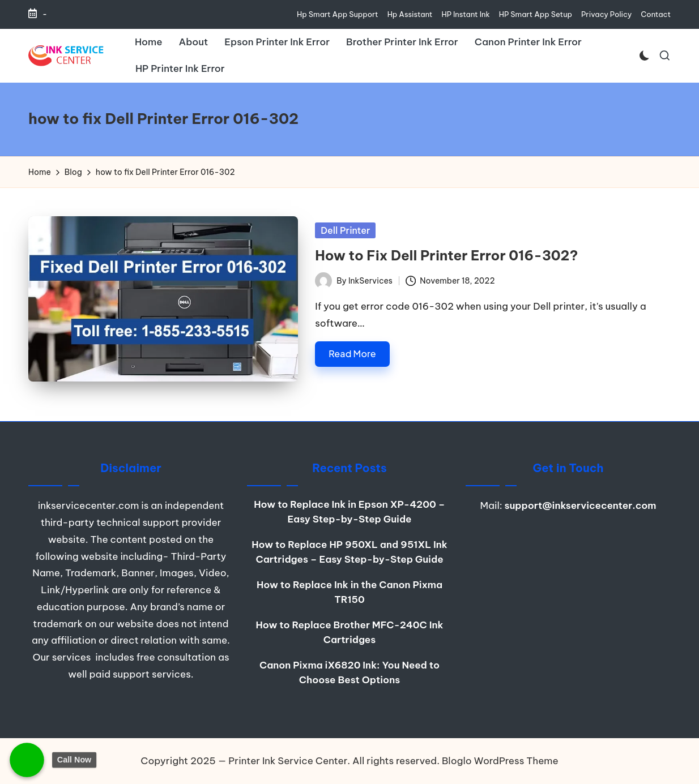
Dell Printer (345, 230)
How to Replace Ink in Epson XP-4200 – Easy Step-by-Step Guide (349, 512)
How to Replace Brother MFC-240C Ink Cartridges (350, 632)
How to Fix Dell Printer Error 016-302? (446, 255)
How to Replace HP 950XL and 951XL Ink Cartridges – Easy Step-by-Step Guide (349, 552)
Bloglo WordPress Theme (500, 761)
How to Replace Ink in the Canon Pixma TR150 (349, 592)
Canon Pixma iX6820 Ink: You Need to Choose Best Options (349, 672)
